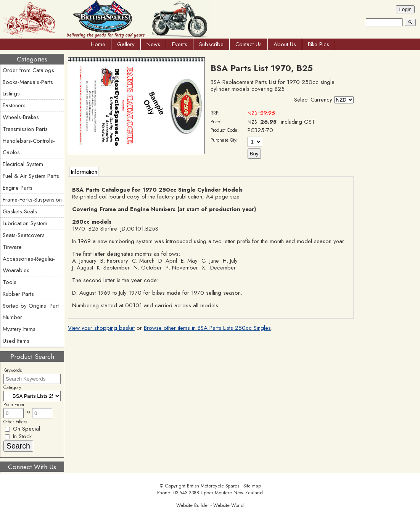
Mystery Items (19, 329)
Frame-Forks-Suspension (32, 200)
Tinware (12, 247)
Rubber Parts (18, 294)
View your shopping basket (101, 328)
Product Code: (225, 130)
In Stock (18, 436)
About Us (285, 44)
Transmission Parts (25, 129)
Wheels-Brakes (21, 117)
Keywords (13, 370)
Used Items (16, 341)
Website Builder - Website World (210, 505)
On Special (23, 429)
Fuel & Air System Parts (31, 176)
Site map (252, 486)
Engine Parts (18, 188)
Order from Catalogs (28, 70)
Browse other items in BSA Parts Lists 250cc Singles (207, 328)
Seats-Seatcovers (24, 235)
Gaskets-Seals (20, 211)
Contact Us (249, 44)
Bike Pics (319, 44)
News (153, 44)
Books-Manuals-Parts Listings (28, 88)
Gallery (126, 44)
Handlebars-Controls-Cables (29, 147)
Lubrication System (25, 223)
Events (180, 44)
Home (98, 44)
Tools (10, 282)
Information (84, 172)
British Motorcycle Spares (213, 486)
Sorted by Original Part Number (31, 311)
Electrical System (23, 164)
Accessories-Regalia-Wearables (29, 265)
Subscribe (211, 44)
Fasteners (14, 105)
